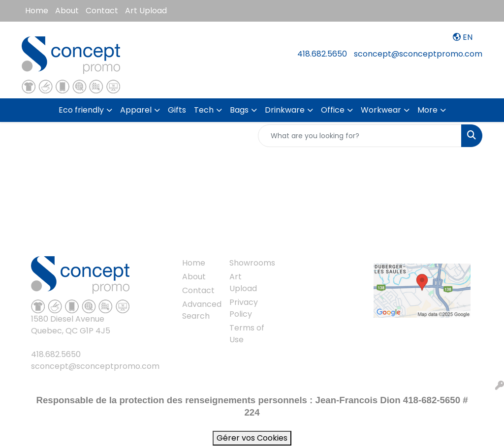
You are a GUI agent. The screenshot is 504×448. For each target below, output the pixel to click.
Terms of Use (247, 334)
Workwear (381, 110)
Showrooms (247, 263)
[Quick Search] (360, 136)
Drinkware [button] (285, 110)
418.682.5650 (322, 54)
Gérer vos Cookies (252, 438)
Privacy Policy (244, 308)
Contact (102, 11)
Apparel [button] (136, 110)
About (67, 11)
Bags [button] (239, 110)
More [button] (427, 110)
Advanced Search (200, 310)
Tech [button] (204, 110)
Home (37, 11)
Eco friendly (81, 110)
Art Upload (146, 11)
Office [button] (333, 110)
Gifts (177, 110)
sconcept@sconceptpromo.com (418, 54)
